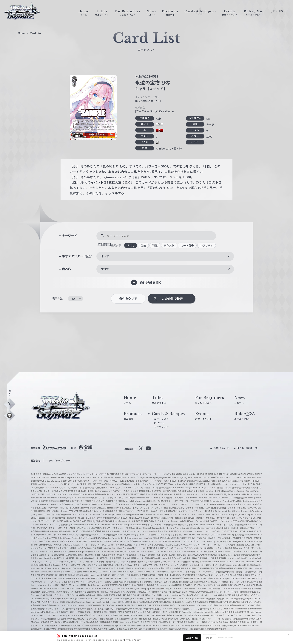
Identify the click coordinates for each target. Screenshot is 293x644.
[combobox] (165, 256)
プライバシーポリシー (58, 460)
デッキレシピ (162, 427)
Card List (36, 33)
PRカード (160, 423)
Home (22, 33)
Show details (226, 637)
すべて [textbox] (105, 256)
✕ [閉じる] (289, 635)
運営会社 (36, 460)
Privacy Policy (133, 640)
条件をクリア (128, 299)
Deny (209, 638)
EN (281, 11)
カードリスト (162, 419)
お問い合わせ (221, 448)
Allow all (192, 638)
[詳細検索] (104, 244)
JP (273, 11)
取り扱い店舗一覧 (247, 448)
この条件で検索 (172, 299)
